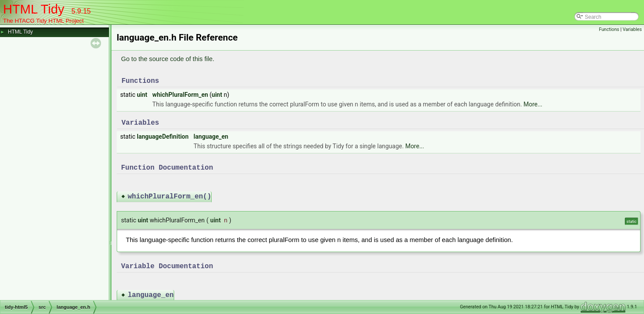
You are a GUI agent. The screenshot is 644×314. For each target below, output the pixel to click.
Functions (609, 29)
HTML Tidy (20, 32)
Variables (632, 29)
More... (533, 104)
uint (142, 95)
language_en (211, 137)
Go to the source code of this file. (168, 59)
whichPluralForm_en (180, 95)
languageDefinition (163, 137)
